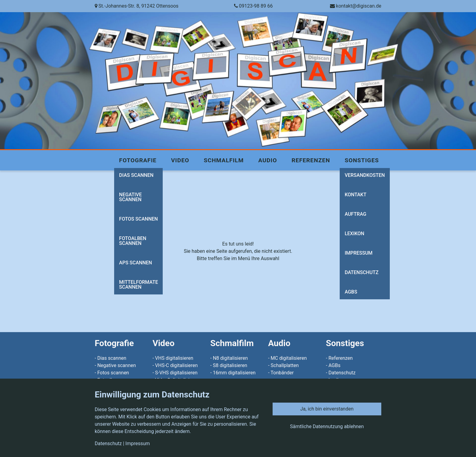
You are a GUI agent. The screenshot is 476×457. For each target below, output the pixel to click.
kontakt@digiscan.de (359, 6)
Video (180, 160)
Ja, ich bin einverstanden (327, 409)
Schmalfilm (224, 160)
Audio (268, 160)
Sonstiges (362, 160)
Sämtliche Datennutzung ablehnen (327, 426)
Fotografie (138, 160)
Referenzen (311, 160)
